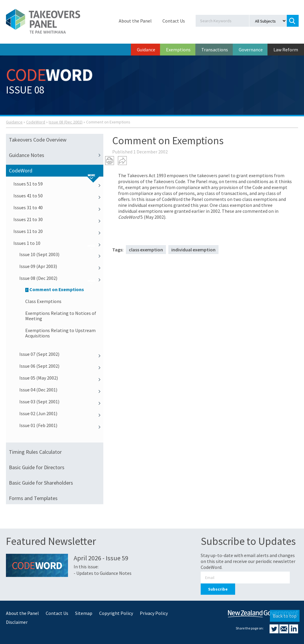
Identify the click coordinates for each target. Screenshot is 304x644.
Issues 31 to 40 (58, 207)
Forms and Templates (33, 498)
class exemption (146, 250)
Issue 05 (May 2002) (61, 378)
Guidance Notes (56, 155)
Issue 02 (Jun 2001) (61, 413)
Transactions (215, 50)
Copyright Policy (116, 613)
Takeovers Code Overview (38, 140)
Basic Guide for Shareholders (41, 483)
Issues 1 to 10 (58, 243)
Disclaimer (17, 622)
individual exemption (193, 250)
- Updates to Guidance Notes (103, 573)
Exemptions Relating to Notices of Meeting (61, 316)
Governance (251, 50)
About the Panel (135, 21)
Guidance (146, 50)
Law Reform (286, 50)
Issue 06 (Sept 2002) (61, 366)
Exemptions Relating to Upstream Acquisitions (60, 333)
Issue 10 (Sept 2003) (61, 254)
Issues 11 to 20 (58, 231)
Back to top (285, 616)
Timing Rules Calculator (35, 452)
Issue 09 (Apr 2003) (61, 266)
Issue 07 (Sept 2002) (61, 354)
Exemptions (178, 50)
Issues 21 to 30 (58, 219)
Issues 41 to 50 (58, 196)
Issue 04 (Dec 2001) (61, 390)
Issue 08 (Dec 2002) (66, 122)
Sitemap (84, 613)
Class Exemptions (43, 301)
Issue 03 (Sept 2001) (61, 402)
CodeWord (36, 122)
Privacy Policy (154, 613)
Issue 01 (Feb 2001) (61, 425)
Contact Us (174, 21)
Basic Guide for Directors (37, 467)
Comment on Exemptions (55, 289)
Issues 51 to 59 (58, 184)
